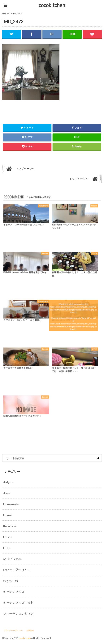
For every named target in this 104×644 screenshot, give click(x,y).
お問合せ (30, 630)
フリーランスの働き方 (18, 614)
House (7, 515)
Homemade (11, 504)
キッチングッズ (14, 592)
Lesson (8, 537)
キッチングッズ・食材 (18, 603)
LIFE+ (7, 548)
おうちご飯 (11, 581)
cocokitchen (52, 5)
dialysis (8, 482)
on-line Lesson (12, 559)
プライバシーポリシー (13, 630)
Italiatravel (10, 526)
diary (6, 493)
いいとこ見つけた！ (17, 570)
